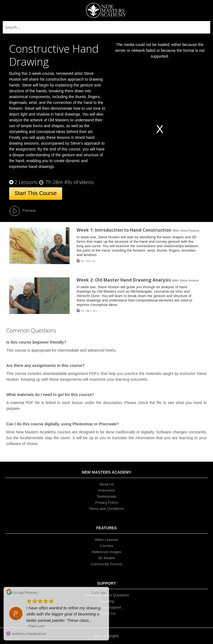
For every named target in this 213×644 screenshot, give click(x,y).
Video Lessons (106, 540)
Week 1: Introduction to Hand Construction (124, 230)
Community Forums (106, 564)
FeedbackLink (37, 634)
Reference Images (106, 552)
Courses (106, 546)
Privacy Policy (107, 503)
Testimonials (106, 496)
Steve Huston (190, 231)
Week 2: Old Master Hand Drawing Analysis (124, 280)
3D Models (106, 558)
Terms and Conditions (106, 509)
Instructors (107, 490)
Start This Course (35, 193)
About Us (106, 484)
